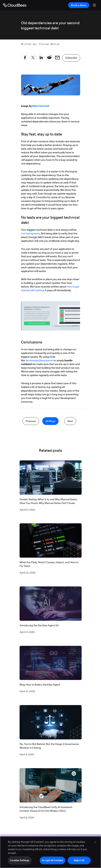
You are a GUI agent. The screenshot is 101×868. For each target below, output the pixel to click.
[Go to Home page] (15, 5)
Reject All (79, 860)
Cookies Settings (20, 860)
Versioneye (32, 360)
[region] (50, 852)
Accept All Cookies (52, 860)
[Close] (95, 842)
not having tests (30, 233)
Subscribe (71, 58)
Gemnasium (46, 360)
